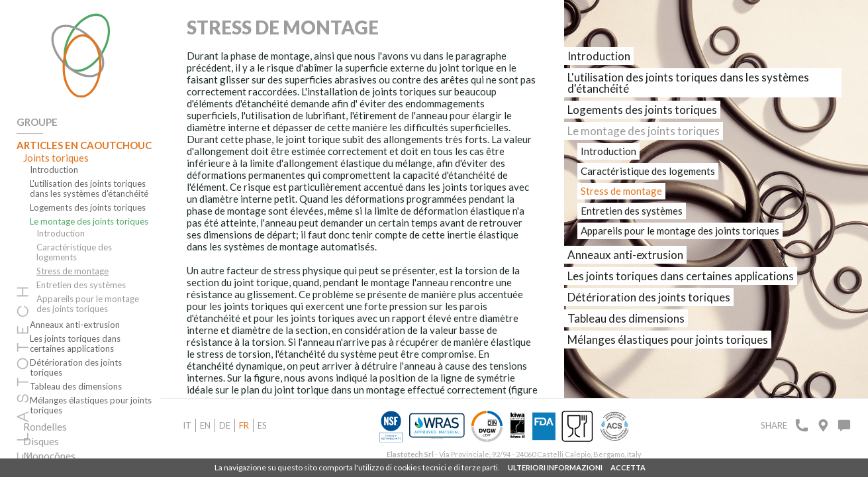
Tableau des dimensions (76, 387)
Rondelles (45, 427)
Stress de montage (72, 271)
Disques (41, 441)
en (205, 425)
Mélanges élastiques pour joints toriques (91, 405)
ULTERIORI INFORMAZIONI (555, 467)
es (262, 425)
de (225, 425)
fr (244, 425)
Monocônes (49, 456)
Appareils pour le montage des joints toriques (88, 304)
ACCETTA (628, 467)
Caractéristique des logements (74, 252)
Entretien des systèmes (81, 285)
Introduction (54, 170)
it (187, 425)
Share (774, 425)
